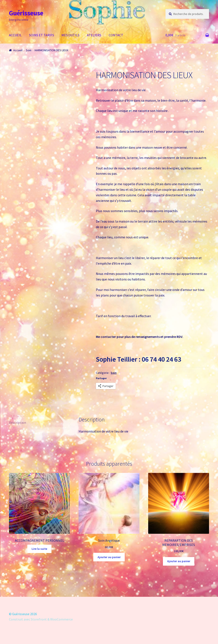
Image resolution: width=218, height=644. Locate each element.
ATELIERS (94, 35)
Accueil (18, 50)
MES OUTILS (70, 35)
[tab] (39, 423)
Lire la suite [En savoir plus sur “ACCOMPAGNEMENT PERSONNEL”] (39, 549)
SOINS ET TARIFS (42, 35)
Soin (29, 50)
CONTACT (116, 35)
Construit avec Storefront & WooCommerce (41, 619)
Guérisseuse (26, 13)
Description (18, 422)
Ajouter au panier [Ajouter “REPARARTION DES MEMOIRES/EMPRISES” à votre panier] (179, 561)
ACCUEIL (15, 35)
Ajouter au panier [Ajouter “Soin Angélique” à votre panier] (109, 557)
